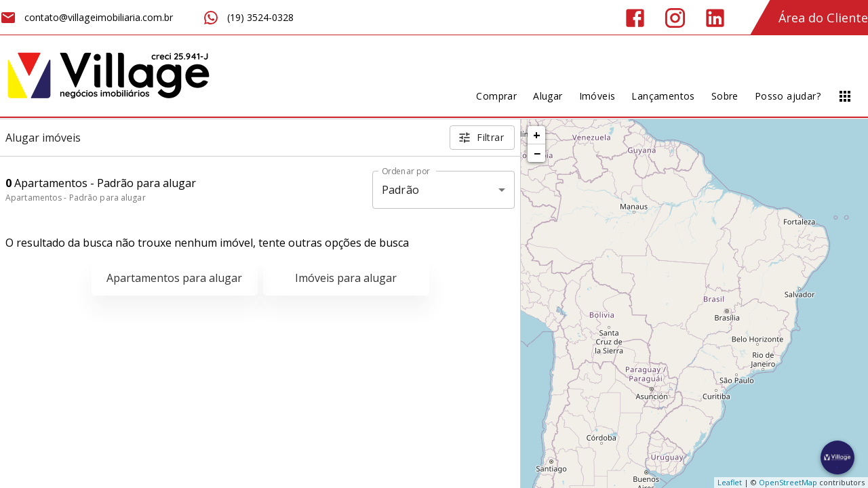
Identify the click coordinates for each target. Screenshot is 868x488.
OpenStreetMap (788, 482)
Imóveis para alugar (346, 278)
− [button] (537, 153)
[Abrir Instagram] (675, 18)
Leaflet (730, 482)
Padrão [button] (400, 190)
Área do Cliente (823, 18)
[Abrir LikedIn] (715, 18)
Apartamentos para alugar (174, 278)
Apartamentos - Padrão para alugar (76, 198)
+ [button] (537, 135)
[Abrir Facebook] (635, 18)
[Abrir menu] (845, 96)
